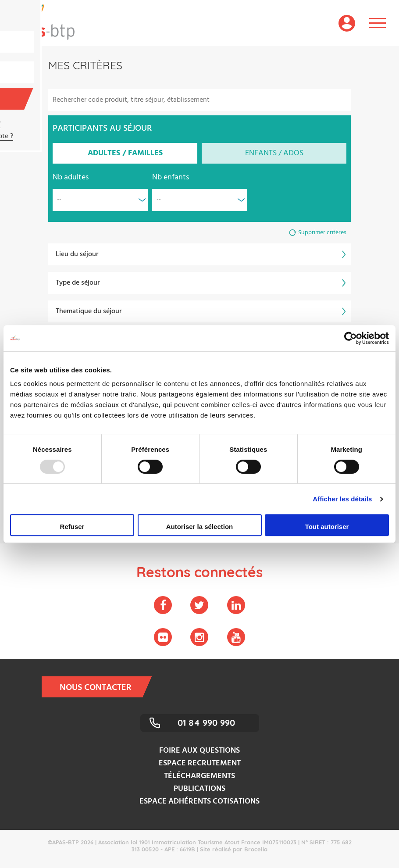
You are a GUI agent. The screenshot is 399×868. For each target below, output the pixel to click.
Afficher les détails (342, 499)
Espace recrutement (200, 763)
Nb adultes (71, 177)
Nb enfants (171, 177)
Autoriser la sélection (200, 527)
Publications (199, 789)
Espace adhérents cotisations (199, 802)
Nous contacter (101, 687)
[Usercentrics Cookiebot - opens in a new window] (351, 338)
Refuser (72, 527)
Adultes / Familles (125, 153)
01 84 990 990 (206, 723)
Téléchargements (199, 776)
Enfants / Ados (274, 153)
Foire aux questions (199, 751)
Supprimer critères (322, 233)
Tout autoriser (327, 527)
